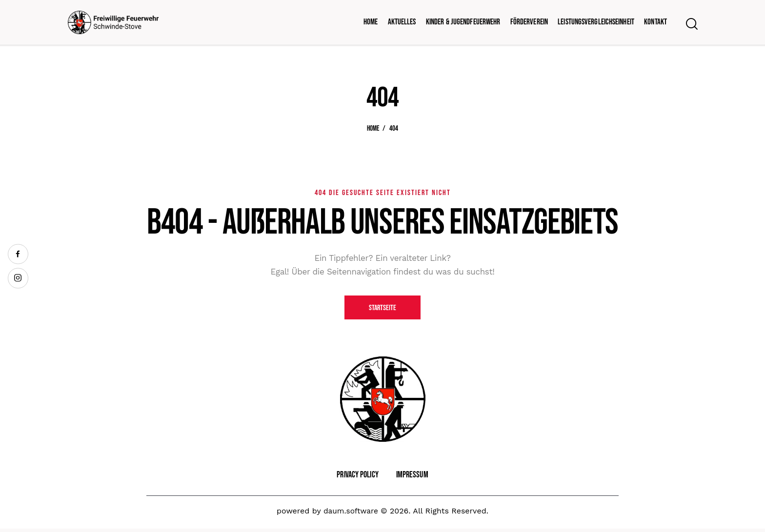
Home (373, 129)
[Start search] (691, 25)
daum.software (351, 514)
